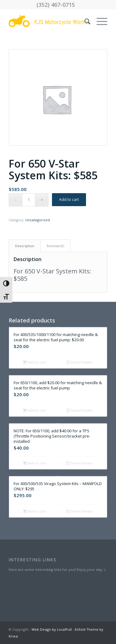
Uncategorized (38, 220)
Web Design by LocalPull (52, 629)
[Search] (84, 21)
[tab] (25, 246)
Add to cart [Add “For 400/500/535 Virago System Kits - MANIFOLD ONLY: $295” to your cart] (35, 511)
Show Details (79, 362)
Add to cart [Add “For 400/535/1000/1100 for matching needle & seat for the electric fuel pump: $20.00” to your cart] (35, 362)
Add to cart (69, 199)
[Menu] (99, 21)
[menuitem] (84, 21)
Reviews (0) (55, 246)
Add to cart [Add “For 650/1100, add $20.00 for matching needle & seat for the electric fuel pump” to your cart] (35, 410)
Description (25, 246)
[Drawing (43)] (48, 21)
